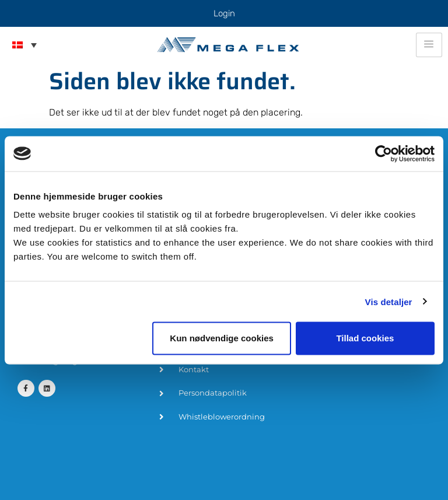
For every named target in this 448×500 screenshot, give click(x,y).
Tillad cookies (365, 338)
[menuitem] (24, 45)
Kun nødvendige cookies (222, 338)
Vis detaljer (389, 301)
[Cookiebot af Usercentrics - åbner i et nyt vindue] (384, 153)
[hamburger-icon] (429, 45)
